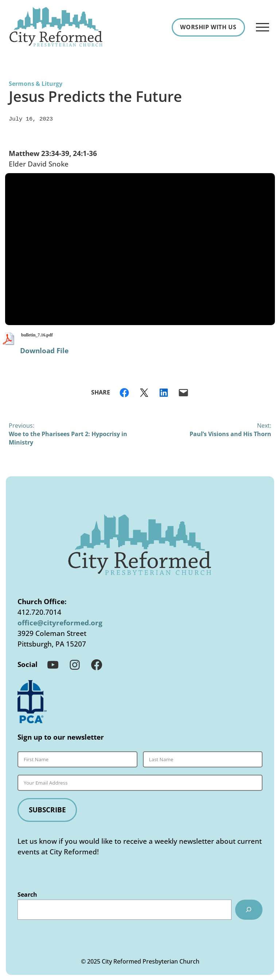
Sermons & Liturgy (36, 84)
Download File (44, 350)
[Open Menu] (262, 27)
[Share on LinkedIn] (164, 392)
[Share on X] (144, 392)
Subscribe (47, 809)
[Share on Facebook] (124, 392)
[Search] (249, 909)
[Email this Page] (183, 392)
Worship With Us (208, 27)
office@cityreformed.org (60, 622)
